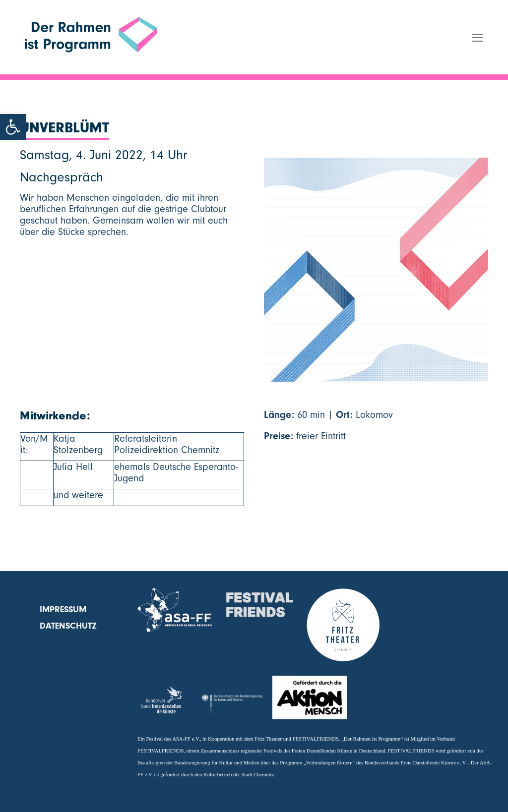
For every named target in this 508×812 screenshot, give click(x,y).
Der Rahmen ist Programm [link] (82, 70)
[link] (13, 127)
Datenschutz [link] (68, 626)
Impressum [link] (63, 609)
